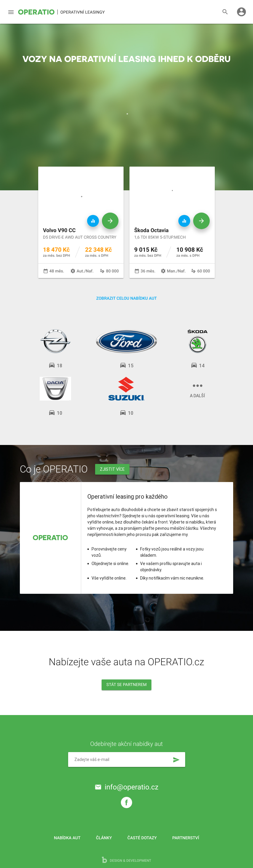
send (176, 760)
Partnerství (186, 838)
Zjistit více (112, 469)
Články (104, 838)
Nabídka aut (67, 838)
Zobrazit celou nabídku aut (127, 299)
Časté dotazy (142, 838)
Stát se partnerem (126, 685)
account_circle (241, 12)
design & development (127, 860)
